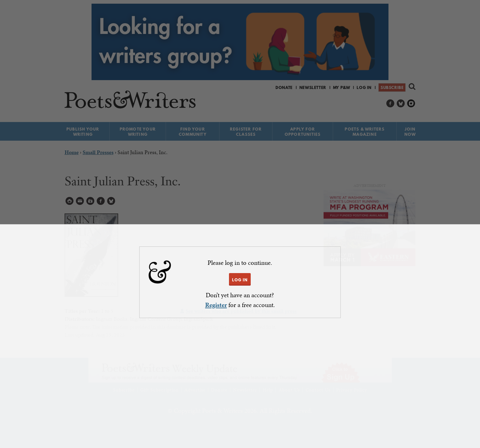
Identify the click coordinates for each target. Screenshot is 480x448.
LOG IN (240, 280)
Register (216, 305)
